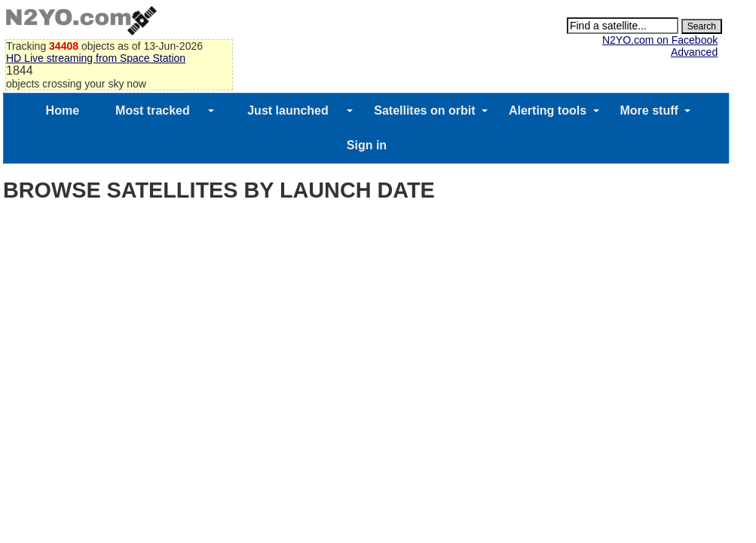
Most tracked (153, 110)
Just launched (288, 110)
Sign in (367, 145)
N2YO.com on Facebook (660, 40)
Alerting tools (548, 110)
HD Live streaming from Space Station (96, 58)
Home (63, 110)
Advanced (694, 52)
